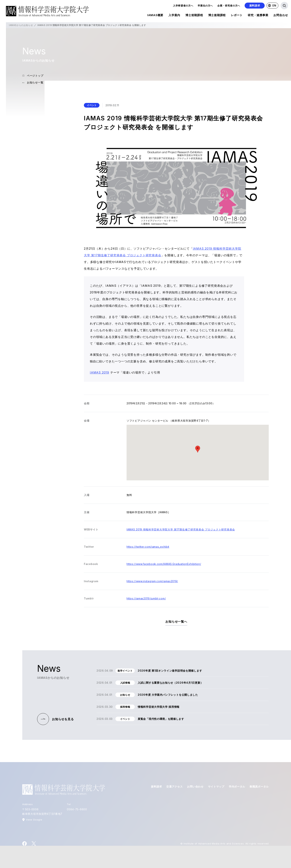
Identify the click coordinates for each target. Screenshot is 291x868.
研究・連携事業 (258, 16)
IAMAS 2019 (99, 372)
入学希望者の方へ (183, 6)
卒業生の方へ (205, 6)
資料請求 (255, 5)
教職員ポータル (259, 786)
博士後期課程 (217, 16)
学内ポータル (237, 786)
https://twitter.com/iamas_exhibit (148, 547)
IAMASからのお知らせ (21, 25)
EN (272, 5)
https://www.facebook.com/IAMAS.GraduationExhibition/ (164, 564)
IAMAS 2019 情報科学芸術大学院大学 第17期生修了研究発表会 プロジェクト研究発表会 (181, 529)
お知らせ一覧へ (176, 622)
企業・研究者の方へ (229, 6)
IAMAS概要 (155, 16)
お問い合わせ (195, 786)
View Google (34, 820)
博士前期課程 (194, 16)
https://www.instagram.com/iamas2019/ (152, 581)
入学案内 (174, 16)
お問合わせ (281, 16)
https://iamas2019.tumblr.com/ (146, 598)
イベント (92, 105)
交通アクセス (174, 786)
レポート (237, 16)
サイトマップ (216, 786)
